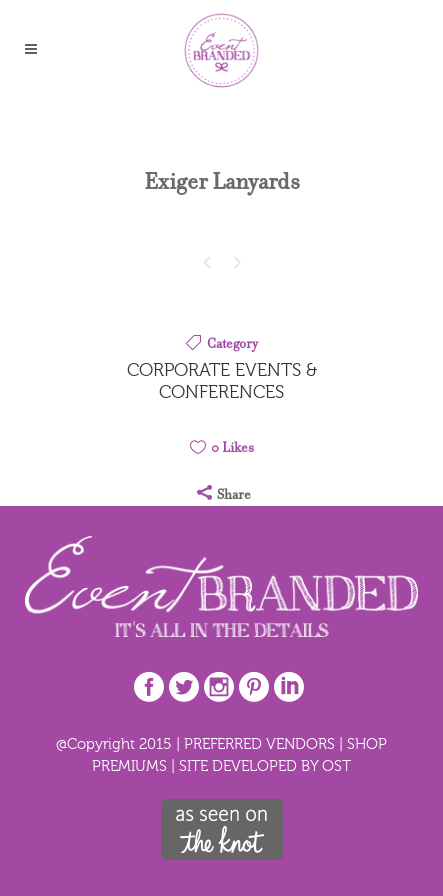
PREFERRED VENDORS (259, 743)
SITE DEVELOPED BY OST (265, 765)
